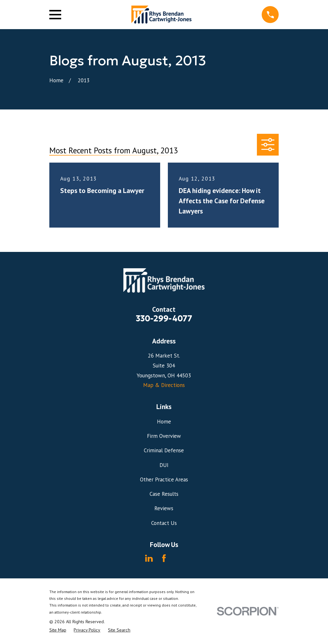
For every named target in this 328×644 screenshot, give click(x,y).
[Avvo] (179, 558)
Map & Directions (164, 385)
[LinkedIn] (149, 558)
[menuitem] (58, 630)
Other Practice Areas (164, 479)
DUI (164, 465)
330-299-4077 (164, 318)
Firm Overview (164, 436)
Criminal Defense (164, 450)
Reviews (164, 508)
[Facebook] (164, 558)
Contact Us (164, 523)
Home (164, 422)
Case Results (164, 494)
